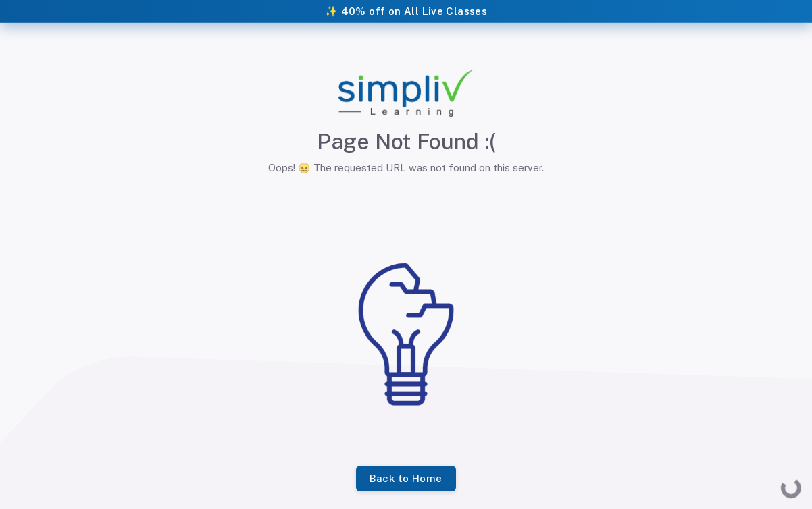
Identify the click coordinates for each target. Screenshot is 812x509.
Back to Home (406, 479)
